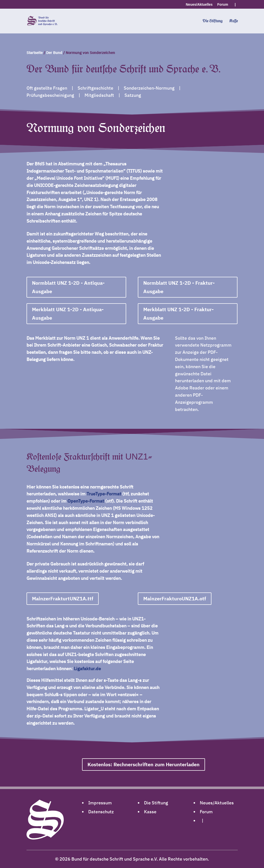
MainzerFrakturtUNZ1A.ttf (63, 599)
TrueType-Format (104, 494)
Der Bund (54, 53)
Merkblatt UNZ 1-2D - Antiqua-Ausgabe (68, 314)
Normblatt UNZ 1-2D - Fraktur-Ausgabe (179, 287)
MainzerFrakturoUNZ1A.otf (175, 599)
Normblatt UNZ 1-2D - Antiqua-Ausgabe (68, 287)
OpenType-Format (86, 501)
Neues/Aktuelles (199, 5)
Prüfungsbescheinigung (50, 95)
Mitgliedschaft (99, 95)
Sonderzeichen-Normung (149, 88)
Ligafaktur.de (87, 669)
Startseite (35, 53)
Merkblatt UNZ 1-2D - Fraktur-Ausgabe (178, 314)
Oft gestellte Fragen (47, 88)
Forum (223, 5)
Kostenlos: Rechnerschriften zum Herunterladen (144, 764)
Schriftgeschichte (95, 88)
